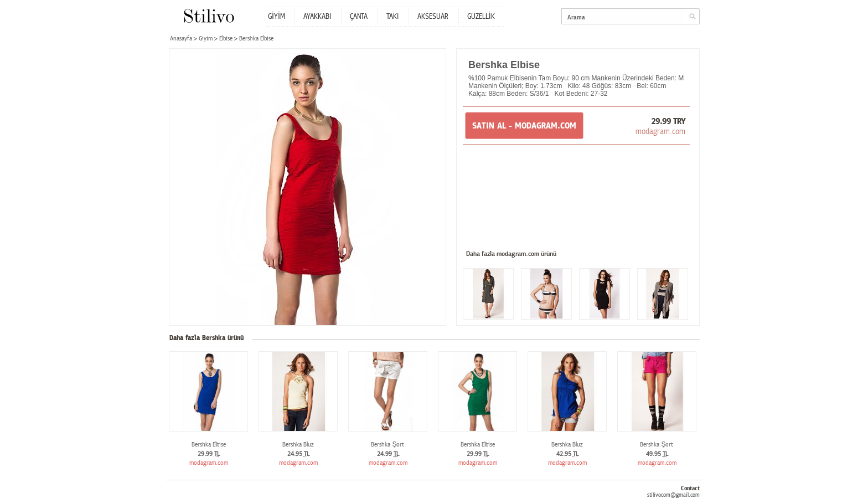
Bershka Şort (387, 445)
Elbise (226, 39)
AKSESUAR (433, 17)
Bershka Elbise (209, 445)
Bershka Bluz (298, 445)
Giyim (206, 39)
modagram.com (660, 131)
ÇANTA (359, 17)
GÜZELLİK (481, 17)
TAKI (392, 17)
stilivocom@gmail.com (673, 495)
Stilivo (208, 16)
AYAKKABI (317, 17)
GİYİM (277, 17)
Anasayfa (181, 39)
